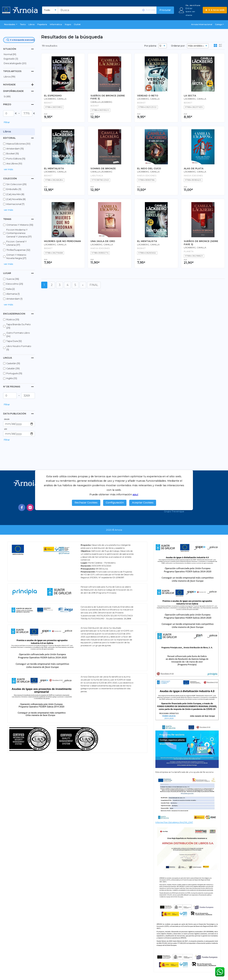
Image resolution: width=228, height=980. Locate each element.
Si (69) (7, 96)
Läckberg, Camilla (148, 99)
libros (31, 24)
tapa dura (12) (14, 341)
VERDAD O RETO (148, 96)
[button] (11, 25)
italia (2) (11, 289)
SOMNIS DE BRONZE (103, 168)
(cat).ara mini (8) (15, 194)
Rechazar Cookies (86, 503)
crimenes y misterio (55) (20, 225)
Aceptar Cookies (143, 503)
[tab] (19, 49)
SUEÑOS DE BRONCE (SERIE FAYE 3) (108, 97)
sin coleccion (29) (16, 184)
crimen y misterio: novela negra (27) (16, 257)
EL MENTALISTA (54, 168)
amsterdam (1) (14, 299)
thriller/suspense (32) (18, 250)
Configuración (115, 503)
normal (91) (10, 54)
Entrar (189, 8)
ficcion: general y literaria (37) (16, 243)
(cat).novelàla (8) (16, 199)
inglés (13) (12, 378)
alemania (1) (13, 294)
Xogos (68, 24)
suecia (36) (13, 279)
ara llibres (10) (14, 164)
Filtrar (7, 122)
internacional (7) (15, 204)
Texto (23, 24)
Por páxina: (150, 46)
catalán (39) (13, 368)
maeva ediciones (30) (18, 144)
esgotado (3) (11, 59)
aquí (135, 494)
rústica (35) (13, 319)
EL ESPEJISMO (53, 96)
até (6, 429)
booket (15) (13, 154)
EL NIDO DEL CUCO (149, 168)
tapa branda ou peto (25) (19, 326)
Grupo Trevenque (174, 511)
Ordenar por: (178, 46)
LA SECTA (190, 96)
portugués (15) (14, 373)
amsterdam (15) (15, 149)
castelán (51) (13, 363)
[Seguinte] (83, 285)
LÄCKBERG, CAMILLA (55, 99)
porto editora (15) (16, 159)
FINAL (94, 285)
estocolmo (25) (15, 284)
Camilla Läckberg (101, 102)
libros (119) (9, 77)
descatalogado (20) (15, 63)
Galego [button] (219, 24)
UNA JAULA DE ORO (103, 241)
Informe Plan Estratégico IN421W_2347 (174, 822)
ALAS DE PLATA (194, 168)
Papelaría (42, 24)
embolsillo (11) (14, 189)
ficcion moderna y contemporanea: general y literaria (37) (19, 233)
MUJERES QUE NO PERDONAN (62, 241)
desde (7, 419)
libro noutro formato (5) (19, 348)
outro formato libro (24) (18, 335)
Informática (56, 24)
